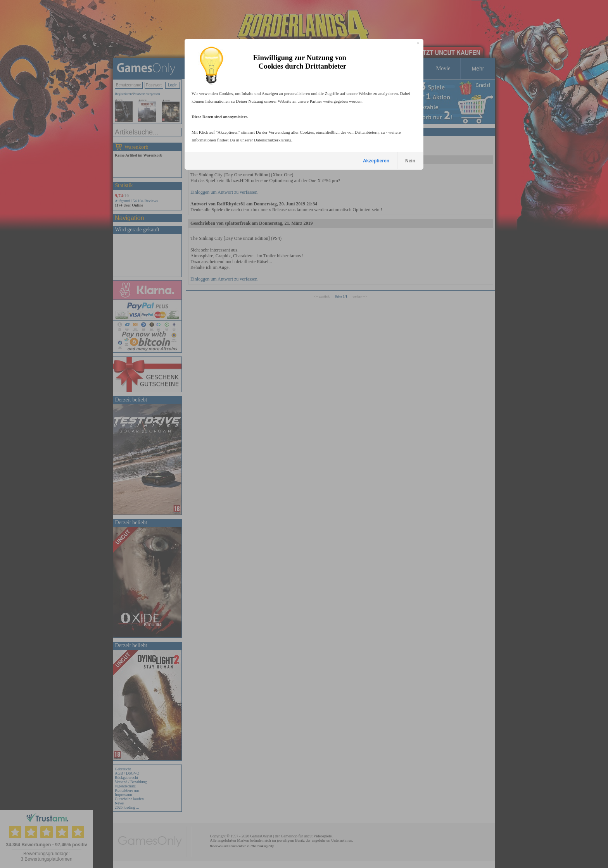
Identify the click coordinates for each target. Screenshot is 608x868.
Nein (410, 161)
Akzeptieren (376, 161)
